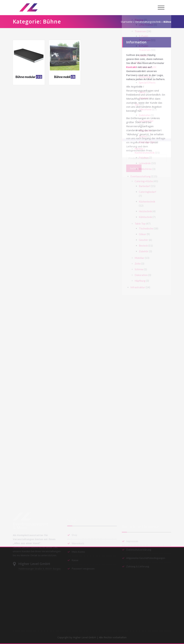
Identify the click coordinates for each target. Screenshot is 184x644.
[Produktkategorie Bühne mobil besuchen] (65, 61)
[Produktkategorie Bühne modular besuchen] (29, 61)
